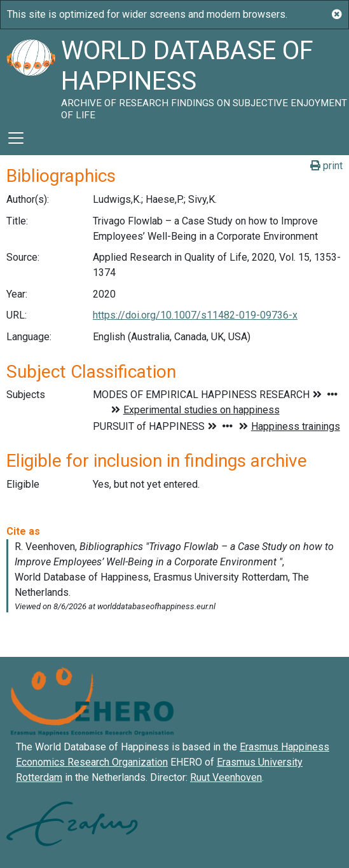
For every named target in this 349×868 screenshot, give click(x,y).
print (326, 166)
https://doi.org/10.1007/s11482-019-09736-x (195, 315)
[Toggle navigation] (16, 138)
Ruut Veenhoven (226, 777)
